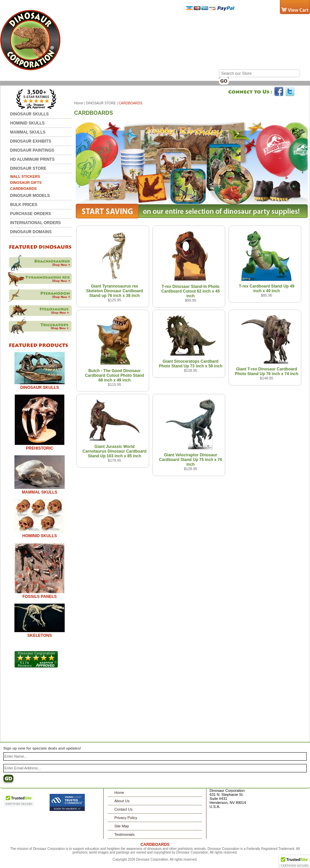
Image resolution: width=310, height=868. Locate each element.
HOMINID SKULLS (27, 123)
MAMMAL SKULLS (28, 132)
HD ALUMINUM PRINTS (32, 159)
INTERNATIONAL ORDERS (36, 223)
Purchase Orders (30, 214)
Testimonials (125, 834)
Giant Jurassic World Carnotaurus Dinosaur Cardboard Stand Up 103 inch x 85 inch (114, 451)
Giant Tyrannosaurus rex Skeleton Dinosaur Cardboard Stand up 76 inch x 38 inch (114, 291)
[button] (295, 862)
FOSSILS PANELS (40, 597)
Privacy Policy (126, 818)
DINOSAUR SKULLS (29, 114)
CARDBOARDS (23, 189)
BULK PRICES (24, 205)
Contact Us (120, 23)
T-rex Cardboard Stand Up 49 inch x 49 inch (267, 289)
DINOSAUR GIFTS (26, 183)
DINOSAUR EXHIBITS (31, 141)
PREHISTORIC (40, 448)
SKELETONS (40, 635)
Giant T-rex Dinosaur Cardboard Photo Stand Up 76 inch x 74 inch (267, 371)
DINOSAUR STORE (28, 168)
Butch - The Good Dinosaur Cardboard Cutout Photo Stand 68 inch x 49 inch (114, 375)
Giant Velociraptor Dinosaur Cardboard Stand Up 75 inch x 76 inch (191, 460)
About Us (122, 801)
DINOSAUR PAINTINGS (32, 150)
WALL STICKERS (25, 176)
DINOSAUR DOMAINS (31, 232)
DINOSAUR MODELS (30, 196)
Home (93, 23)
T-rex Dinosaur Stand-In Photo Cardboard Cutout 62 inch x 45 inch (191, 291)
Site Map (121, 826)
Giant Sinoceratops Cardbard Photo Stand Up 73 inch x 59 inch (191, 364)
